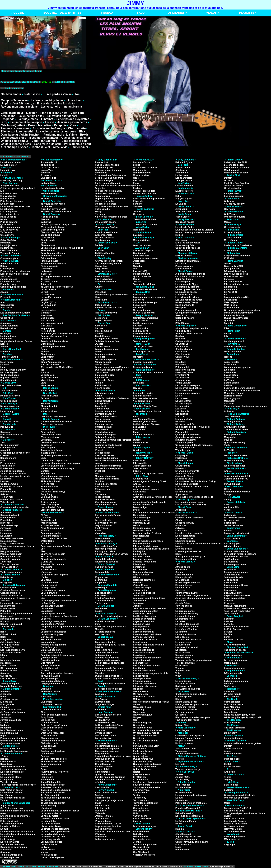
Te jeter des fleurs (105, 380)
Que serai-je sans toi (144, 313)
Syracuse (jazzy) (104, 733)
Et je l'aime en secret (11, 790)
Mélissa (137, 699)
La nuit (4, 175)
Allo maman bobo (10, 263)
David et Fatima (232, 352)
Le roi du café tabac (235, 598)
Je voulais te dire (185, 474)
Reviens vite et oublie (107, 562)
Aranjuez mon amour (235, 427)
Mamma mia (139, 170)
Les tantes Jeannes (105, 671)
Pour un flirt (182, 432)
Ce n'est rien (140, 515)
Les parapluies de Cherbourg (191, 505)
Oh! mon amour (9, 668)
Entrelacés (46, 445)
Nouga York (47, 170)
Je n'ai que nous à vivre (13, 474)
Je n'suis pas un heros (72, 122)
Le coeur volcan (142, 647)
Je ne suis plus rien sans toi (56, 455)
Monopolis (181, 308)
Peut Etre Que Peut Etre (237, 183)
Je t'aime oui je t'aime (12, 824)
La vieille (229, 624)
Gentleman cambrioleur (146, 318)
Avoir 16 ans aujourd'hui (54, 715)
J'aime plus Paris (233, 748)
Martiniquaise (231, 663)
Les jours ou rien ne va (13, 650)
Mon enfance (47, 320)
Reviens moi (47, 484)
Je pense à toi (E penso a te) (15, 598)
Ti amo (228, 777)
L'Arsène (138, 326)
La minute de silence (186, 292)
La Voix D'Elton (49, 593)
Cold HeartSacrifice (44, 141)
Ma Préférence (141, 694)
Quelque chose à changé (108, 170)
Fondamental (7, 468)
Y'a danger (101, 214)
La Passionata (103, 702)
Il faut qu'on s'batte (105, 598)
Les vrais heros (49, 844)
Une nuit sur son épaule (237, 798)
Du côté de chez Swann (53, 416)
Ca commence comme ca (108, 746)
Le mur (99, 352)
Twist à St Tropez (50, 505)
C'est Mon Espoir (142, 518)
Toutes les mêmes (234, 525)
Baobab (45, 531)
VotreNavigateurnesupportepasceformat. (43, 74)
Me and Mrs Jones (10, 396)
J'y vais (99, 344)
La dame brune (8, 336)
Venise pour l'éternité (144, 193)
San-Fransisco (183, 269)
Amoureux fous (103, 743)
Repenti (228, 357)
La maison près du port (237, 533)
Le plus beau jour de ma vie (15, 476)
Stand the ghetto (9, 380)
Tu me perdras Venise (57, 94)
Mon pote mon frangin (52, 323)
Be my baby (230, 733)
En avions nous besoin (53, 554)
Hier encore (7, 523)
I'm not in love (8, 170)
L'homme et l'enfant (51, 704)
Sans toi (229, 323)
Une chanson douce (106, 735)
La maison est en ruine (188, 393)
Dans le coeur (48, 237)
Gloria (179, 520)
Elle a (44, 243)
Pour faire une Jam (10, 557)
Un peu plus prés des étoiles (110, 684)
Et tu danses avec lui (11, 435)
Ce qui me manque (51, 536)
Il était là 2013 (183, 588)
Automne (138, 494)
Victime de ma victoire (187, 754)
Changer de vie (8, 588)
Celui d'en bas (8, 448)
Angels (228, 471)
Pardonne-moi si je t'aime (60, 135)
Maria (227, 803)
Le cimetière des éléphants (55, 829)
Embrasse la (231, 287)
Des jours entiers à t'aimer (147, 533)
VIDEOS (211, 13)
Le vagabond (7, 780)
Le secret (46, 619)
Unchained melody (234, 461)
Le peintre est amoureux (237, 595)
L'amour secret (49, 585)
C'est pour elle (232, 269)
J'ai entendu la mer (10, 642)
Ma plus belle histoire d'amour (17, 341)
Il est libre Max (103, 787)
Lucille (179, 489)
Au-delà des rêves (105, 621)
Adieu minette (232, 362)
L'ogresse (229, 603)
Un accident (75, 100)
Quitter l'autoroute (50, 665)
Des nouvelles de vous (236, 274)
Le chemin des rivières (145, 640)
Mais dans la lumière (186, 710)
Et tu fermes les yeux (12, 201)
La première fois (184, 619)
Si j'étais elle (140, 777)
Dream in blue (102, 538)
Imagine (137, 440)
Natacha (137, 266)
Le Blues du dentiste (106, 728)
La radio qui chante (234, 837)
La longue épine (142, 627)
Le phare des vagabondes (147, 658)
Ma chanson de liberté (145, 167)
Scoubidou (230, 523)
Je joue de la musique (12, 471)
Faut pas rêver (232, 193)
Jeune (227, 751)
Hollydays (181, 525)
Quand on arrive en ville (53, 209)
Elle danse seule (104, 593)
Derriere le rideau (142, 531)
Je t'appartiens (103, 655)
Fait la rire (100, 811)
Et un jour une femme (107, 339)
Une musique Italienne (53, 681)
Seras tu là (181, 315)
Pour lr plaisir (102, 769)
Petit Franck (101, 528)
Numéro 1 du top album (53, 645)
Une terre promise (105, 201)
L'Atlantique (231, 300)
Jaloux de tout (141, 590)
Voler (178, 673)
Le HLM (228, 385)
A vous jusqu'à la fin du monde (150, 502)
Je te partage (231, 580)
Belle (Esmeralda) (185, 813)
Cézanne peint (183, 282)
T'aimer (4, 800)
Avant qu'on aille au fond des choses (153, 497)
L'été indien (139, 429)
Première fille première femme (16, 614)
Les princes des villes (187, 297)
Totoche (45, 372)
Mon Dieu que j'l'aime (236, 824)
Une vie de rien (141, 811)
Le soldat (100, 357)
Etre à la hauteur (104, 279)
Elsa (82, 131)
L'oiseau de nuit (184, 549)
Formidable (6, 520)
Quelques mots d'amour (188, 313)
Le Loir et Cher (183, 401)
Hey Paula (230, 209)
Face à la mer (7, 466)
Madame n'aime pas (106, 476)
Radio (179, 554)
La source (138, 235)
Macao (179, 824)
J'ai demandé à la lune (145, 225)
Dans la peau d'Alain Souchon (20, 135)
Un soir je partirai (10, 857)
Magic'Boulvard (103, 525)
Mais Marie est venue (12, 730)
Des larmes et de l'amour (108, 515)
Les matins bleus (9, 214)
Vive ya (4, 416)
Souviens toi (102, 378)
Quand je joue (141, 756)
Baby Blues (47, 717)
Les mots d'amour (105, 237)
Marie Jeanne (183, 652)
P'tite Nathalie (102, 772)
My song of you (141, 847)
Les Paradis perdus (11, 652)
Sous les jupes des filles (13, 287)
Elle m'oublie (140, 463)
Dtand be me (231, 712)
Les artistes (47, 611)
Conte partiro (7, 305)
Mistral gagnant (232, 398)
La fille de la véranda (144, 619)
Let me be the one (234, 738)
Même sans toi (232, 839)
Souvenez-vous (141, 790)
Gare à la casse (141, 575)
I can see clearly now (54, 113)
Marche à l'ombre (233, 396)
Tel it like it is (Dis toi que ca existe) (114, 186)
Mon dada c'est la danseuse (239, 608)
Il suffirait (229, 619)
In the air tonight (233, 232)
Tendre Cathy (7, 627)
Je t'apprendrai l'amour (13, 712)
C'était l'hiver (102, 409)
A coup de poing (49, 217)
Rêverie (137, 186)
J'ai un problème (142, 466)
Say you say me (184, 199)
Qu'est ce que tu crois (145, 767)
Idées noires (7, 362)
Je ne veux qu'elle (185, 245)
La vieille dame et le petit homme (18, 834)
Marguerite (230, 437)
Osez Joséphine (9, 250)
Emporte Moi (7, 199)
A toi (135, 416)
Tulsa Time (46, 697)
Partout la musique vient (146, 746)
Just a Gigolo (183, 217)
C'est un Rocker (49, 735)
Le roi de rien (183, 406)
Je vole (179, 608)
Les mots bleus (9, 678)
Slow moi (5, 852)
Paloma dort (102, 162)
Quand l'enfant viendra (236, 318)
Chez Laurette (183, 354)
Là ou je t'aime (48, 588)
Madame (5, 725)
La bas (137, 263)
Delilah (228, 764)
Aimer (227, 505)
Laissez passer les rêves (189, 289)
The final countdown (106, 313)
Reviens (45, 352)
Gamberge (46, 269)
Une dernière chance (11, 499)
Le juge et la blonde (144, 650)
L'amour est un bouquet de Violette (194, 230)
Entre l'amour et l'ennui (53, 253)
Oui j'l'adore (231, 214)
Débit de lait (7, 577)
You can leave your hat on (147, 411)
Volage (99, 212)
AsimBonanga (141, 455)
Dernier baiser (141, 837)
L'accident (46, 808)
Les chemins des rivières (146, 665)
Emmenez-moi (8, 518)
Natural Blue (182, 725)
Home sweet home (185, 370)
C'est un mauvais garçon (237, 367)
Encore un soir (141, 256)
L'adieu (45, 577)
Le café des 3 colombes (237, 167)
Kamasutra (181, 531)
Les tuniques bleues (51, 842)
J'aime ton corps (142, 588)
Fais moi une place (143, 559)
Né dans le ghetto (10, 372)
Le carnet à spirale (234, 818)
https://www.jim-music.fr (221, 866)
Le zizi (228, 333)
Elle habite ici (102, 595)
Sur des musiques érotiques (110, 777)
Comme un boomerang (236, 551)
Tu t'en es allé (140, 805)
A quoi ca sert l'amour (107, 232)
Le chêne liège (103, 453)
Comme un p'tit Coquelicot (190, 735)
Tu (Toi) (228, 780)
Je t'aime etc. (140, 601)
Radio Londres (8, 328)
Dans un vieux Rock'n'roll (238, 808)
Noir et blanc (102, 365)
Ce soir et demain (10, 445)
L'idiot (136, 165)
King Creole (101, 269)
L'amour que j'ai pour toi (54, 461)
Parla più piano (232, 484)
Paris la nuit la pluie (51, 652)
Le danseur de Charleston (238, 245)
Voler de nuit (7, 502)
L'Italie (4, 655)
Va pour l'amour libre (144, 191)
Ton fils (137, 282)
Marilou (45, 471)
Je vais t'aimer (183, 603)
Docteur (137, 538)
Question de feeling (235, 442)
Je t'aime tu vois (49, 282)
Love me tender (103, 271)
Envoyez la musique (51, 256)
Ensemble (6, 297)
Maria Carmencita (185, 305)
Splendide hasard (185, 318)
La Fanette (139, 300)
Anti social (230, 772)
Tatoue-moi (181, 751)
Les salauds (182, 414)
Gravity (137, 450)
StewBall (138, 206)
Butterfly (45, 403)
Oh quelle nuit (232, 520)
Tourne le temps (49, 678)
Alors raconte (102, 640)
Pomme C (6, 489)
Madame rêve (7, 248)
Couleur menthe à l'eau (16, 144)
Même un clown (49, 411)
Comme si (6, 432)
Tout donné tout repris (187, 720)
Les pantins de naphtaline (109, 468)
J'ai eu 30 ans (140, 585)
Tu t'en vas (6, 232)
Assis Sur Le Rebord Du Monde (112, 398)
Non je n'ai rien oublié (12, 544)
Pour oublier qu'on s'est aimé (191, 803)
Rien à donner (48, 354)
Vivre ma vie (47, 385)
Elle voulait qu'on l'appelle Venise (151, 549)
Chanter (99, 333)
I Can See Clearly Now (145, 406)
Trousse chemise (10, 564)
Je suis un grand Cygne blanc (149, 598)
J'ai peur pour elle (105, 759)
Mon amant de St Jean (236, 173)
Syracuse (100, 730)
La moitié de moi (50, 582)
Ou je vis (229, 180)
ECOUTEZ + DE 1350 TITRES (62, 13)
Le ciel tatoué (140, 642)
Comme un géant (9, 258)
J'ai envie (100, 813)
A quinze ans (7, 805)
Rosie (98, 492)
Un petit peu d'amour (14, 141)
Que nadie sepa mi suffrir (109, 370)
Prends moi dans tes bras (54, 341)
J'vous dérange (49, 805)
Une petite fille (48, 178)
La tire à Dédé (232, 383)
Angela (137, 484)
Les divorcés (182, 411)
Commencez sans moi (107, 751)
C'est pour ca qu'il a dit (53, 230)
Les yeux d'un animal (187, 647)
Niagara (137, 717)
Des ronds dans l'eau (106, 546)
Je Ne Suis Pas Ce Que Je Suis (192, 595)
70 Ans (44, 515)
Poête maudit (183, 850)
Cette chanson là (12, 113)
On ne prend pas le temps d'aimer (242, 310)
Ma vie (4, 219)
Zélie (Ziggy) (182, 323)
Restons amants (142, 774)
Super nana (182, 494)
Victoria (179, 668)
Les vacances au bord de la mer (192, 486)
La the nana (182, 175)
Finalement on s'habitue (53, 263)
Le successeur (183, 642)
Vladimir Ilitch (183, 671)
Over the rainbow (142, 245)
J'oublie (137, 606)
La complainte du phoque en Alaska (60, 811)
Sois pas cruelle (49, 497)
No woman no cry (10, 406)
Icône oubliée (48, 780)
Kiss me (5, 437)
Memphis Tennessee (14, 100)
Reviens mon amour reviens (19, 107)
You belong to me (142, 401)
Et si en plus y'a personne (14, 274)
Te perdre (100, 188)
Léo (43, 598)
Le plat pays (140, 305)
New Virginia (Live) (143, 715)
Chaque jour (182, 455)
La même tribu (48, 821)
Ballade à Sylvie (184, 162)
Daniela (45, 756)
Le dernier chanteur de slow (56, 595)
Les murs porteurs (105, 354)
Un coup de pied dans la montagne (194, 445)
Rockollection (140, 850)
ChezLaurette (77, 128)
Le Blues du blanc (50, 824)
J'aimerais (46, 274)
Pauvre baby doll (104, 167)
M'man (44, 852)
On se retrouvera (104, 510)
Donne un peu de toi (186, 702)
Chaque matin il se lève (53, 741)
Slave (98, 531)
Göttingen (6, 333)
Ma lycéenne (231, 240)
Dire (3, 461)
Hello (178, 196)
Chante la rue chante (186, 839)
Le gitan (45, 300)
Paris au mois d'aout (77, 144)
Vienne (4, 346)
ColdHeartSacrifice (105, 253)
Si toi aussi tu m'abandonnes (111, 175)
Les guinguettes (9, 212)
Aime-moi (5, 691)
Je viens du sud (184, 606)
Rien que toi (47, 489)
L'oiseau (5, 481)
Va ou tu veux (48, 375)
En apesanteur (8, 463)
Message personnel (106, 549)
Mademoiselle (140, 691)
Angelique (181, 510)
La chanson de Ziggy (187, 284)
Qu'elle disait (7, 225)
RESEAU (107, 13)
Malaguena (6, 582)
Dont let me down (233, 704)
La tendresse (48, 295)
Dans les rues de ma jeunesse (111, 616)
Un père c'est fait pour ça (17, 103)
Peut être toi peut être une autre (58, 655)
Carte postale (102, 403)
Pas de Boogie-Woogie (107, 165)
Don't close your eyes (145, 826)
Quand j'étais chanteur (188, 435)
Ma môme (138, 357)
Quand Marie (47, 344)
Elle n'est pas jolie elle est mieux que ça (62, 248)
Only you (229, 201)
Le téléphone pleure (11, 777)
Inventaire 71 (182, 375)
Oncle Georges (49, 647)
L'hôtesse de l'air (142, 333)
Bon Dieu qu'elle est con (108, 715)
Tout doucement (9, 391)
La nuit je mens (28, 119)
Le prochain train (142, 660)
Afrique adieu (183, 567)
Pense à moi (102, 300)
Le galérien (101, 318)
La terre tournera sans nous (15, 206)
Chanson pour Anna (51, 232)
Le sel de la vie (103, 520)
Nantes (4, 344)
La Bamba (181, 204)
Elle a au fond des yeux (146, 546)
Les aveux (181, 409)
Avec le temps (183, 167)
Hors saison (101, 429)
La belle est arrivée (143, 614)
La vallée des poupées (187, 624)
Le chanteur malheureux (13, 769)
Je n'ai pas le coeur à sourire (56, 276)
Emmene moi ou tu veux (54, 761)
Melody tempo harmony (13, 370)
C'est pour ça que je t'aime (109, 800)
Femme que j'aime (143, 367)
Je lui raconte (183, 785)
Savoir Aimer (102, 372)
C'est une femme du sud (13, 590)
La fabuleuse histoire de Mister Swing (196, 481)
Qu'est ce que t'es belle (188, 248)
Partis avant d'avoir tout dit (239, 313)
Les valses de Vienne (106, 523)
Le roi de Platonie (10, 842)
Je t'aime (45, 279)
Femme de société (10, 748)
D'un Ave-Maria (183, 844)
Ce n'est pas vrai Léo (12, 808)
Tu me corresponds (105, 499)
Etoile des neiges (233, 655)
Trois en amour (49, 502)
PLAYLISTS (247, 13)
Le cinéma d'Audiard (186, 629)
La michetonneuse (185, 536)
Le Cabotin (6, 536)
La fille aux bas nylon (144, 616)
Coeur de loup (232, 250)
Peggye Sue (7, 427)
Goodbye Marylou (185, 523)
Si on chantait (140, 780)
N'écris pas (139, 712)
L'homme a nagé (142, 681)
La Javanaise (231, 562)
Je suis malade (232, 575)
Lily (226, 336)
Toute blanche (232, 614)
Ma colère (45, 125)
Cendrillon (230, 691)
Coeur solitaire (48, 746)
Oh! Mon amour (11, 94)
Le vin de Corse (141, 162)
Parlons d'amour (104, 767)
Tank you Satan (184, 180)
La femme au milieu (106, 282)
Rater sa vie (32, 94)
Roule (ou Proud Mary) (53, 492)
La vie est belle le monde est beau (113, 831)
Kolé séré (229, 258)
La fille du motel (49, 816)
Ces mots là (182, 346)
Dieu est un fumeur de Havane (240, 554)
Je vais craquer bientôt (53, 803)
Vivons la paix (102, 388)
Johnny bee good (10, 684)
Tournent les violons (144, 284)
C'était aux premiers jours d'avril (18, 188)
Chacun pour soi (50, 738)
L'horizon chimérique (144, 684)
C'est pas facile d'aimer (53, 227)
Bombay (180, 336)
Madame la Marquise (235, 346)
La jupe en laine (142, 624)
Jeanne (137, 842)
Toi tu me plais (141, 800)
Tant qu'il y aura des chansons (57, 673)
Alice (43, 712)
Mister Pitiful (47, 429)
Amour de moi (48, 520)
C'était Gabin (48, 541)
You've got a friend (143, 346)
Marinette (46, 313)
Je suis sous (47, 165)
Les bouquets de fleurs (53, 614)
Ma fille (228, 634)
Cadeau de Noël (184, 341)
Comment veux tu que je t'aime (192, 842)
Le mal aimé (7, 774)
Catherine (46, 222)
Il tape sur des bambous (237, 256)
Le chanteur (47, 206)
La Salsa (5, 365)
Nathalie (99, 673)
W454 (178, 676)
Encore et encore (104, 424)
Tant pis (228, 494)
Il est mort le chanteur (44, 138)
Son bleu (229, 403)
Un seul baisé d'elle (51, 507)
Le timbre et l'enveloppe (26, 122)
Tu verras (46, 175)
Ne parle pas (47, 328)
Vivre (73, 125)
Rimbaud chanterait (186, 440)
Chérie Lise (181, 352)
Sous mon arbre (142, 785)
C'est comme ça (104, 331)
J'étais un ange (183, 383)
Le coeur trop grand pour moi (149, 645)
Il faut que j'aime (184, 372)
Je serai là (181, 601)
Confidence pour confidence (148, 372)
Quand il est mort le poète (109, 676)
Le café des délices (234, 165)
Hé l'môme (46, 271)
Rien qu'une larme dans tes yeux (193, 717)
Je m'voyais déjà (9, 525)
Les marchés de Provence (109, 668)
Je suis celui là (232, 678)
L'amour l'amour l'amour (188, 738)
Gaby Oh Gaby (8, 240)
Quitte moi (230, 320)
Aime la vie (60, 147)
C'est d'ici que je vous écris (15, 453)
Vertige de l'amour (10, 253)
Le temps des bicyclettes (47, 100)
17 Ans (4, 756)
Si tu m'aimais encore (52, 362)
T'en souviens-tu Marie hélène (57, 367)
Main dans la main (10, 660)
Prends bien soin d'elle (13, 741)
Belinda (4, 759)
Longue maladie (184, 419)
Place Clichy (140, 754)
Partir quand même (105, 551)
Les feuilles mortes (143, 393)
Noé (135, 720)
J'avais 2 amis (48, 453)
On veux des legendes (52, 857)
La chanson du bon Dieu (237, 297)
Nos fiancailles (183, 787)
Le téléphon (182, 800)
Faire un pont (48, 448)
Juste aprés (139, 261)
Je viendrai (6, 717)
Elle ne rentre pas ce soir (54, 759)
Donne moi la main (234, 276)
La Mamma (6, 533)
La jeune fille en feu (31, 116)
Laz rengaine (231, 588)
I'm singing (46, 567)
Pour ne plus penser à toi (54, 336)
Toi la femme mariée (11, 572)
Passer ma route (184, 266)
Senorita (5, 673)
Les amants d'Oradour (52, 606)
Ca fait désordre (49, 722)
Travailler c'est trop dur (145, 803)
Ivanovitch (139, 582)
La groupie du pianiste (187, 287)
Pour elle (229, 440)
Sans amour (47, 357)
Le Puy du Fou (48, 603)
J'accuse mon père (186, 748)
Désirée (99, 647)
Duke (32, 125)
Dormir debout (103, 419)
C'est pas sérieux (50, 437)
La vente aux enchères (107, 658)
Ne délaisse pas (49, 855)
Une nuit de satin (184, 655)
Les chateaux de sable (53, 188)
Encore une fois (104, 650)
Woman (137, 445)
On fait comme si (9, 484)
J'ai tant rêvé (102, 717)
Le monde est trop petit (53, 837)
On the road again (10, 375)
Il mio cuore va (232, 538)
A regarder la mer (10, 186)
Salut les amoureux (143, 435)
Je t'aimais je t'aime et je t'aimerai (113, 440)
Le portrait (6, 479)
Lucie (178, 847)
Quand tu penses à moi (53, 346)
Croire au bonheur (50, 235)
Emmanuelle (231, 289)
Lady (43, 458)
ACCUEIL (18, 13)
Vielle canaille (102, 209)
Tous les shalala (9, 782)
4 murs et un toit (9, 357)
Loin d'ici (180, 416)
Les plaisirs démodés (12, 538)
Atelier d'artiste (49, 523)
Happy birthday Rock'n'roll (55, 772)
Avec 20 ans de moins (52, 528)
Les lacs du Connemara (188, 640)
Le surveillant (183, 645)
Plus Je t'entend (9, 222)
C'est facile (46, 730)
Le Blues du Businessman (14, 751)
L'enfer (44, 308)
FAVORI (142, 13)
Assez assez (140, 492)
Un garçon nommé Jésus (54, 684)
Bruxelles (181, 339)
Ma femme (6, 728)
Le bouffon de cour (51, 297)
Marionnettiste (232, 308)
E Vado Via (46, 562)
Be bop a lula (102, 572)
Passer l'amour (183, 658)
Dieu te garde (48, 240)
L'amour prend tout (143, 632)
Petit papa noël (232, 759)
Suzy (4, 122)
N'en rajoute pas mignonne (55, 476)
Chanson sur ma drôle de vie (240, 795)
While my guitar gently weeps (240, 715)
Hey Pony (46, 774)
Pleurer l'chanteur (185, 429)
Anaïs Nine (230, 365)
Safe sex (5, 494)
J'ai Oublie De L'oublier (53, 793)
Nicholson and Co (185, 424)
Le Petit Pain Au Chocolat (147, 424)
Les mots (180, 764)
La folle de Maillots (10, 826)
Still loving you (232, 544)
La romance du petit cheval (148, 634)
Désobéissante (141, 536)
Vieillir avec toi (103, 385)
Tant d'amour (140, 793)
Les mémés (101, 608)
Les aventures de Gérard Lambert (242, 391)
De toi (98, 624)
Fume (44, 769)
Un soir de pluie (9, 401)
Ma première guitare (235, 518)
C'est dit (5, 455)
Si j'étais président (105, 632)
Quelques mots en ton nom (148, 764)
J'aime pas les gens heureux (56, 790)
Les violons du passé (52, 634)
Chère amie (181, 240)
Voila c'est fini (232, 697)
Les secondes (48, 310)
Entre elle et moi (9, 821)
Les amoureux (141, 663)
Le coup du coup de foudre (55, 831)
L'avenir (31, 113)
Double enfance (141, 544)
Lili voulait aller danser (62, 116)
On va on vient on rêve (145, 735)
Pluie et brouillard (50, 481)
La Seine (229, 790)
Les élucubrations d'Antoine (15, 313)
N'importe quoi (103, 362)
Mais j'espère (231, 302)
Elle (2, 191)
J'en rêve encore (104, 601)
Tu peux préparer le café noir (110, 199)
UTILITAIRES (176, 13)
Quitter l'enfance (142, 769)
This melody (140, 798)
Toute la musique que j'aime (148, 474)
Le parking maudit (50, 839)
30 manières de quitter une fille (192, 328)
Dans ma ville (102, 805)
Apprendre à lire (142, 486)
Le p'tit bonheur (104, 320)
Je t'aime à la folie (234, 577)
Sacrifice (100, 256)
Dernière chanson (105, 414)
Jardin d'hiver (102, 720)
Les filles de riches (185, 684)
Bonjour (99, 795)
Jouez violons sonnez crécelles (150, 608)
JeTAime (180, 528)
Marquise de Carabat (144, 697)
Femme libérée (48, 193)
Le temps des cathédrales (189, 816)
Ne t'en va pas (8, 606)
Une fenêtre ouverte (235, 217)
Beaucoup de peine (51, 533)
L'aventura (101, 292)
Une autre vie (7, 235)
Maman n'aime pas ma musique (57, 468)
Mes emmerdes (8, 541)
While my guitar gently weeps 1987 (243, 717)
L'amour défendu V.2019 (108, 824)
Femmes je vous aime (15, 128)
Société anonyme (104, 180)
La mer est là (7, 204)
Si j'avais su (47, 359)
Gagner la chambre (143, 572)
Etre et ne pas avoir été (188, 582)
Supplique (101, 582)
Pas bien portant (104, 567)
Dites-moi (181, 468)
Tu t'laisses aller (9, 567)
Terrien (137, 795)
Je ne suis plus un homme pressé (193, 598)
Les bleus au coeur (234, 196)
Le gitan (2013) (48, 302)
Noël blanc (139, 230)
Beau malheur (102, 276)
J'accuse (180, 590)
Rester (137, 772)
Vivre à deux (47, 380)
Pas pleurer (139, 180)
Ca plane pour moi (234, 341)
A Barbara (46, 518)
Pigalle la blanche (10, 378)
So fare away (182, 780)
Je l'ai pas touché (10, 645)
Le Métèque (101, 580)
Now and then (232, 710)
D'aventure (230, 569)
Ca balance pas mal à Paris (190, 276)
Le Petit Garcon (232, 629)
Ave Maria (6, 512)
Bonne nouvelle (103, 401)
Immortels (6, 243)
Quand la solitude (50, 660)
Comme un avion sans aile (14, 507)
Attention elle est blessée (189, 333)
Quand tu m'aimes (10, 559)
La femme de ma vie (11, 603)
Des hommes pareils (106, 416)
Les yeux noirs (51, 107)
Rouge (137, 279)
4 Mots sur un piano (144, 250)
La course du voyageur (188, 385)
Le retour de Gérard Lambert (239, 388)
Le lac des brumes (105, 839)
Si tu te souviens (9, 230)
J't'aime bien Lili (233, 237)
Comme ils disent (10, 515)
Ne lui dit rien (48, 474)
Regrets (180, 759)
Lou (2, 658)
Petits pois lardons (143, 751)
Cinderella (46, 440)
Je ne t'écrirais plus (11, 710)
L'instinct (47, 119)
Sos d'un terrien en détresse (56, 212)
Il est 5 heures (141, 320)
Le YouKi (229, 450)
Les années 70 (48, 608)
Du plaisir (46, 689)
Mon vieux (46, 326)
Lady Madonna (232, 707)
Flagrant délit (102, 754)
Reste (44, 349)
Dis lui (179, 699)
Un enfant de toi (233, 227)
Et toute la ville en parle (53, 559)
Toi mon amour (183, 250)
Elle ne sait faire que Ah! (17, 131)
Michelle (99, 629)
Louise (50, 122)
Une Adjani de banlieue (188, 689)
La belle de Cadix (185, 227)
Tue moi (99, 383)
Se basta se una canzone (108, 308)
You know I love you (235, 645)
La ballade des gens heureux (110, 627)
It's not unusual (232, 767)
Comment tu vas (142, 523)
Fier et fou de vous (234, 811)
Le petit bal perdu (10, 422)
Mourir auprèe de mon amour (56, 422)
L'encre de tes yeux (105, 455)
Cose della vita (103, 305)
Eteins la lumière (9, 326)
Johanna (5, 601)
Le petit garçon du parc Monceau (58, 601)
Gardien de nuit (103, 427)
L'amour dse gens (143, 629)
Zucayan (138, 821)
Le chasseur (182, 398)
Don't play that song (11, 180)
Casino (179, 572)
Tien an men (7, 497)
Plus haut (229, 684)
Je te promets (140, 468)
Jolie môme (182, 173)
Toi (77, 94)
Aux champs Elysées (14, 147)
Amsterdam (139, 295)
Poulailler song (8, 284)
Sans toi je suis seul (48, 144)
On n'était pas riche (51, 650)
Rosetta (4, 621)
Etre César (46, 557)
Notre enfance (48, 642)
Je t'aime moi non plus (236, 557)
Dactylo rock (47, 754)
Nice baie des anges (51, 479)
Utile (135, 813)
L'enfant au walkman (144, 652)
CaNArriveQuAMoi (13, 125)
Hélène (137, 577)
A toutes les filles (50, 525)
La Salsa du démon (186, 821)
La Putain (229, 621)
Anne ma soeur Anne (187, 212)
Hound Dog (101, 266)
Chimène (229, 411)
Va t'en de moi (141, 816)
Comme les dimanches (53, 442)
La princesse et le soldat (108, 826)
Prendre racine (8, 492)
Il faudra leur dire (104, 432)
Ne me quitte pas (142, 310)
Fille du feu (139, 564)
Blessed (99, 250)
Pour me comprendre (187, 310)
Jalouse (4, 707)
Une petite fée (140, 808)
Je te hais (5, 715)
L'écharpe (100, 834)
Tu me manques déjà (74, 141)
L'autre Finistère (184, 191)
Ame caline (8, 116)
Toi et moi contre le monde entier (18, 785)
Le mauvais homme (186, 634)
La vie (179, 396)
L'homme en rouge (185, 541)
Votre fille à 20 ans (234, 640)
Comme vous (183, 357)
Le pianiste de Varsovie (108, 660)
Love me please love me (188, 551)
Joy (97, 518)
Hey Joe (137, 388)
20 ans (228, 263)
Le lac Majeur (183, 730)
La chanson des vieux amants (149, 297)
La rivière (180, 621)
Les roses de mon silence (109, 689)
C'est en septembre (105, 642)
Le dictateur (7, 837)
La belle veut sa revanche (189, 533)
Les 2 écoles (182, 637)
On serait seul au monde (146, 733)
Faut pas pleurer (49, 261)
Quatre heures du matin (188, 437)
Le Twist (45, 847)
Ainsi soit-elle (48, 432)
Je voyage (6, 528)
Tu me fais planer (185, 442)
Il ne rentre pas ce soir (53, 785)
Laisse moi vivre (104, 829)
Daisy (3, 637)
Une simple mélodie (186, 559)
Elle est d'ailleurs (233, 282)
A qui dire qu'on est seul (188, 837)
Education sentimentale (188, 261)
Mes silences (48, 318)
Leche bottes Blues (13, 138)
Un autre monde (233, 694)
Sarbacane (101, 494)
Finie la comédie (49, 266)
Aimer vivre (139, 461)
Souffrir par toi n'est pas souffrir (150, 782)
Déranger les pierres (144, 528)
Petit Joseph (140, 748)
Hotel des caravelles (144, 580)
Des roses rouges (185, 222)
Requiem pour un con (236, 564)
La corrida (101, 442)
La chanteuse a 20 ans (236, 585)
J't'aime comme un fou (236, 479)
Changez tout (183, 466)
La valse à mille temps (145, 302)
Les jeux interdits (142, 396)
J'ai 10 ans (6, 276)
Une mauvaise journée (145, 398)
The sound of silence (235, 650)
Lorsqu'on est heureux (145, 289)
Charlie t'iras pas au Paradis (110, 645)
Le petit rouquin (184, 403)
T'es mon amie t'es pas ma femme (193, 660)
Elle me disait (48, 245)
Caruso (99, 328)
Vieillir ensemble (49, 378)
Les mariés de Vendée (52, 624)
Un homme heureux (235, 831)
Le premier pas (183, 681)
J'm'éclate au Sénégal (107, 227)
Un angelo (139, 214)
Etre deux (181, 362)
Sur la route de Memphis (108, 183)
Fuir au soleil (182, 367)
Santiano (138, 204)
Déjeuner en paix (233, 673)
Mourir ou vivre (141, 175)
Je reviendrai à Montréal (237, 476)
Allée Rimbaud (183, 834)
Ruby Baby (46, 494)
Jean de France (49, 569)
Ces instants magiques (107, 748)
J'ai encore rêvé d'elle (145, 219)
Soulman (5, 352)
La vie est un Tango (143, 637)
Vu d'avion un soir (185, 448)
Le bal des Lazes (184, 538)
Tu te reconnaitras (185, 663)
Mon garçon (47, 637)
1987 (3, 442)
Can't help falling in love (108, 263)
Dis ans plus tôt (184, 577)
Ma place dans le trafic (107, 479)
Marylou (45, 409)
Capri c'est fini (103, 798)
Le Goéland (101, 837)
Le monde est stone (235, 668)
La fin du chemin (184, 391)
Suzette (45, 398)
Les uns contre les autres (189, 300)
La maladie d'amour (186, 616)
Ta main (45, 671)
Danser (137, 525)
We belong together (235, 466)
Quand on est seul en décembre (112, 367)
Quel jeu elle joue (142, 761)
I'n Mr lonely (7, 411)
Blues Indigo (140, 507)
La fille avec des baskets (189, 388)
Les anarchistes (184, 178)
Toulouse (46, 173)
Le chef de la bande (106, 559)
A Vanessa (6, 694)
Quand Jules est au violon (109, 678)
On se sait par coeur (11, 486)
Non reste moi (8, 608)
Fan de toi (181, 365)
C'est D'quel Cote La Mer (54, 538)
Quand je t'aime (49, 658)
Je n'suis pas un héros (53, 204)
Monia (227, 222)
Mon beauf (230, 401)
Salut (136, 432)
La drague (100, 694)
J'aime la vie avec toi (11, 595)
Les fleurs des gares (144, 671)
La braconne (231, 582)
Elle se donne (48, 250)
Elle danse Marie (104, 541)
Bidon (4, 266)
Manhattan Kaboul (234, 393)
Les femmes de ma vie (12, 844)
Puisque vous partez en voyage (112, 554)
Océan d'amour (8, 665)
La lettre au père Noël (236, 162)
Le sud (179, 798)
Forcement (139, 567)
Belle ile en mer (141, 831)
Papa (3, 735)
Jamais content (9, 279)
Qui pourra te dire (185, 712)
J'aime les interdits (51, 787)
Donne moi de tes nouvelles (148, 541)
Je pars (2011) (183, 777)
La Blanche (230, 372)
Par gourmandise (10, 551)
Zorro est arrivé (103, 738)
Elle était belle (103, 808)
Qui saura (181, 715)
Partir (136, 743)
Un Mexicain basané (106, 222)
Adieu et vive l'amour (106, 793)
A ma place (6, 323)
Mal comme (6, 663)
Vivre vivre (101, 533)
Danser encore (8, 458)
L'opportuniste (141, 336)
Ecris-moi (229, 279)
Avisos (137, 499)
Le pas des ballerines (106, 458)
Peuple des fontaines (106, 484)
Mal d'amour (7, 795)
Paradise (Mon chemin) (188, 808)
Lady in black (231, 785)
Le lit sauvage (8, 839)
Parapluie (60, 125)
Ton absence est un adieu (109, 191)
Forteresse (181, 458)
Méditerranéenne (142, 173)
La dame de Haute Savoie (109, 445)
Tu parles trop (102, 196)
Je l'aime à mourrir (105, 437)
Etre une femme (184, 585)
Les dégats (139, 668)
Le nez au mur (48, 305)
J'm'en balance (103, 821)
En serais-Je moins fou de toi (56, 103)
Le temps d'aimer (142, 678)
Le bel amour (7, 209)
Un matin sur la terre (106, 505)
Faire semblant (49, 258)
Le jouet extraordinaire (12, 772)
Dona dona (6, 764)
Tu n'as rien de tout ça (107, 193)
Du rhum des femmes (236, 660)
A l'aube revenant (104, 393)
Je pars (179, 774)
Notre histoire (48, 331)
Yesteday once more (144, 855)
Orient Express (103, 764)
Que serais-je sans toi (76, 138)
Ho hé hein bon (184, 793)
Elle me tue (6, 702)
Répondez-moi (103, 489)
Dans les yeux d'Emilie (145, 422)
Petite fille (6, 611)
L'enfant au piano (233, 593)
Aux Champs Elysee (144, 419)
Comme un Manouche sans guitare (243, 743)
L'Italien (228, 632)
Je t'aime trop (48, 800)
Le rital (4, 722)
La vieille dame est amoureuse (56, 131)
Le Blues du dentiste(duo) (109, 725)
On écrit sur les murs (52, 424)
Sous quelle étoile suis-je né (190, 557)
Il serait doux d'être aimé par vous (113, 756)
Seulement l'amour (51, 691)
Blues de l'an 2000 (234, 266)
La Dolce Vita (7, 647)
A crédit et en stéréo (51, 710)
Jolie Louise (47, 391)
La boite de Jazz (184, 479)
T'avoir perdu (48, 499)
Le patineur (139, 655)
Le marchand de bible (52, 834)
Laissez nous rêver (105, 761)
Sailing (228, 499)
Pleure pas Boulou (234, 315)
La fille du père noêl (144, 323)
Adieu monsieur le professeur (149, 199)
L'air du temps (103, 346)
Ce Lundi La (182, 344)
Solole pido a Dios (105, 375)
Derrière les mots (142, 839)
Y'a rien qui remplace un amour (112, 217)
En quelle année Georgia (49, 128)
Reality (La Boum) (234, 422)
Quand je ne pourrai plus (14, 847)
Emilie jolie (139, 551)
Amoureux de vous (51, 435)
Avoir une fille (232, 507)
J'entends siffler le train (237, 429)
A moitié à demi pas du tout (190, 274)
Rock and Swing (49, 396)
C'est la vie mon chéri (52, 733)
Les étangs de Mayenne (53, 621)
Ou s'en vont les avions (146, 741)
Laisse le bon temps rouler (55, 818)
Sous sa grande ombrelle (146, 787)
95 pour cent (102, 577)
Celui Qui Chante (184, 279)
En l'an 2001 (231, 292)
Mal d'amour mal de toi (12, 798)
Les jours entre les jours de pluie (151, 673)
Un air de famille (233, 188)
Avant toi (5, 450)
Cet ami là (46, 544)
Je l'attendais (183, 378)
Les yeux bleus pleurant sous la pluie (60, 463)
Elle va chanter (8, 196)
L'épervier (138, 201)
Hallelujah (138, 383)
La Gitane (46, 580)
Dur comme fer (103, 422)
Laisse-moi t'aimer (185, 707)
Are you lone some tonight (109, 261)
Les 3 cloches (102, 240)
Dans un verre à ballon (236, 455)
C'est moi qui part (10, 699)
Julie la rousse (232, 416)
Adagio (4, 292)
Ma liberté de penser (106, 359)
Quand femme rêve (143, 759)
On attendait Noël (142, 728)
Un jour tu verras (184, 741)
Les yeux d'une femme (53, 466)
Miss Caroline (48, 850)
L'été (3, 367)
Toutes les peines (233, 186)
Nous (136, 178)
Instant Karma (73, 107)
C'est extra (181, 170)
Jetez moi (46, 284)
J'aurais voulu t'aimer (187, 593)
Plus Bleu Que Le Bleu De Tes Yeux (59, 333)
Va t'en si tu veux (142, 818)
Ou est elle (139, 738)
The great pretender (235, 728)
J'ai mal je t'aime (104, 816)
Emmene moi (140, 554)
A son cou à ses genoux (146, 489)
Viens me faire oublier (52, 510)
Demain (228, 178)
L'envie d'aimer (8, 165)
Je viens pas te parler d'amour (57, 287)
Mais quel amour (9, 733)
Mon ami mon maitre (235, 606)
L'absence (46, 572)
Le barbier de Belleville (236, 627)
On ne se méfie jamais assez (148, 730)
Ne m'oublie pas (184, 492)
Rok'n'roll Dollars (233, 829)
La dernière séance (51, 813)
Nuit (135, 269)
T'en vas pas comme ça (188, 769)
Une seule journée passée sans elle (194, 497)
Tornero (137, 212)
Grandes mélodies (10, 593)
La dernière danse (185, 611)
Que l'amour (47, 663)
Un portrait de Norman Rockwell (112, 206)
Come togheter (232, 702)
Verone (228, 510)
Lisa (97, 474)
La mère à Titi (231, 378)
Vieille (227, 445)
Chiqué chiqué (8, 634)
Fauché (45, 767)
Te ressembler (103, 497)
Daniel (179, 359)
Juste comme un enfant (146, 611)
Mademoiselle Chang (187, 302)
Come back (47, 748)
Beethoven (181, 569)
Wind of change (233, 546)
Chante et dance (184, 186)
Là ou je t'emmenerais (107, 349)
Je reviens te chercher (107, 652)
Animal (99, 396)
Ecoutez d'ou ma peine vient (15, 271)
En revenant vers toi (51, 764)
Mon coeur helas (142, 707)
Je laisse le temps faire (107, 341)
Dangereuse (7, 640)
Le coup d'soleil (233, 435)
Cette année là (8, 761)
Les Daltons (139, 427)
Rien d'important (50, 486)
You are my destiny (234, 204)
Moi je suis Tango (104, 704)
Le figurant (181, 632)
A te (2, 302)
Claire (98, 803)
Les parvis (8, 119)
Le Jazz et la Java (50, 167)
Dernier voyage (184, 256)
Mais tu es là (231, 305)
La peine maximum (10, 162)
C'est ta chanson (184, 349)
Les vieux (138, 308)
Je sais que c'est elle (144, 593)
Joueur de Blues (184, 476)
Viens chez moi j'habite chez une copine (246, 406)
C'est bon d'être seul (52, 728)
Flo (226, 295)
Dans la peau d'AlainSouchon (56, 546)
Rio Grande (101, 173)
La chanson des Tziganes (54, 575)
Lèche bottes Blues (51, 826)
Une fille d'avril (141, 852)
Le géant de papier (143, 362)
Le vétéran (181, 650)
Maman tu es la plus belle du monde (195, 232)
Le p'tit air (181, 263)
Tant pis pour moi (50, 365)
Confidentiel (140, 253)
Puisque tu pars (142, 274)
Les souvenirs (141, 676)
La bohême (6, 531)
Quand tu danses (142, 276)
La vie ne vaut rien (10, 282)
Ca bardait (46, 702)
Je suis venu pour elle (145, 844)
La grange (230, 844)
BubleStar (138, 834)
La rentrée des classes (53, 590)
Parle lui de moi (9, 671)
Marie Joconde (8, 217)
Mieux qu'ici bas (142, 240)
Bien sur (45, 219)
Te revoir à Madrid (50, 676)
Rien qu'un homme (10, 227)
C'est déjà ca (7, 269)
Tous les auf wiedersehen (238, 611)
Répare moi (6, 616)
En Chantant (182, 580)
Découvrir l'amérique (235, 271)
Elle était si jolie (9, 193)
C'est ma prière (183, 697)
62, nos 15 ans (183, 331)
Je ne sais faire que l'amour (55, 798)
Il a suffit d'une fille (51, 782)
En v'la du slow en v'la (187, 471)
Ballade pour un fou (144, 505)
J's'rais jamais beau (11, 720)
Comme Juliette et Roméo (189, 518)
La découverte (48, 289)
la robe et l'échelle (105, 448)
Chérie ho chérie (49, 743)
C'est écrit (77, 113)
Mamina (180, 829)
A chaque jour (141, 479)
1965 (178, 564)
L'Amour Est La (184, 295)
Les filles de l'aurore (235, 821)
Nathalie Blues (48, 183)
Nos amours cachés (51, 640)
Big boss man (48, 720)
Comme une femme (105, 411)
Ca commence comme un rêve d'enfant (154, 512)
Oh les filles (7, 318)
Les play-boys (141, 331)
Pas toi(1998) (140, 271)
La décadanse (232, 559)
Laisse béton (231, 375)
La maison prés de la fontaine (191, 795)
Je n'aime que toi (50, 795)
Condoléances (103, 336)
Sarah (227, 637)
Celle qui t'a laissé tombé (54, 725)
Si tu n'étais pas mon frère (109, 178)
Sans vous (6, 850)
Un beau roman (184, 461)
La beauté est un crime (236, 681)
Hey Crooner (102, 699)
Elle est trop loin (49, 406)
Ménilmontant (232, 170)
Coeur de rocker (142, 520)
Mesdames (46, 315)
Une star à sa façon (105, 502)
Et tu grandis (7, 704)
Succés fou (6, 676)
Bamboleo (101, 710)
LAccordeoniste (104, 235)
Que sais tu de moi (10, 743)
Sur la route (101, 603)
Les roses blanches (11, 385)
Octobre (99, 481)
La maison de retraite (187, 484)
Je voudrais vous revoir (146, 258)
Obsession (139, 725)
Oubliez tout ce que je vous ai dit (193, 427)
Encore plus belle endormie (15, 816)
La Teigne (229, 380)
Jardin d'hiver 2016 (105, 722)
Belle (3, 632)
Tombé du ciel (41, 147)
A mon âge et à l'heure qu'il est (149, 481)
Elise (227, 328)
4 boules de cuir (49, 162)
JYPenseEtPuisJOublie (13, 767)
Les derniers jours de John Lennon (59, 616)
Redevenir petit (184, 686)
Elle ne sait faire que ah (237, 284)
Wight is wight (183, 450)
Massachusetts (232, 722)
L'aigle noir (6, 339)
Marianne (180, 422)
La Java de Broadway (187, 614)
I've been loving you (106, 435)
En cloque (230, 370)
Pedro (136, 183)
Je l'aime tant (102, 818)
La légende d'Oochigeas (237, 492)
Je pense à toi (183, 380)
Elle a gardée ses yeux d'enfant (192, 704)
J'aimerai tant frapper (52, 450)
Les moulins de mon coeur (190, 502)
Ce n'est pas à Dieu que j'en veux (58, 225)
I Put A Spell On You (144, 352)
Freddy (228, 531)
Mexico (179, 235)
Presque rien (102, 486)
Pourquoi (46, 339)
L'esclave (229, 601)
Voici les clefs (102, 634)
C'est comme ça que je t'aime (191, 694)
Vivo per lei (6, 308)
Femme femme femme (236, 572)
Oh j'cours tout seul (235, 826)
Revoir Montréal (49, 668)
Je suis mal (139, 595)
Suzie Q (45, 199)
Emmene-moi (79, 147)
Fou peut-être (140, 569)
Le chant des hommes (187, 627)
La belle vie (230, 515)
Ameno (99, 287)
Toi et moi (6, 562)
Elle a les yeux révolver (188, 243)
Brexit (84, 135)
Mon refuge (139, 710)
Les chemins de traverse (108, 466)
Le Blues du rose (233, 754)
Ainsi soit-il (181, 209)
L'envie (137, 471)
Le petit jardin (140, 328)
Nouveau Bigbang (143, 722)
